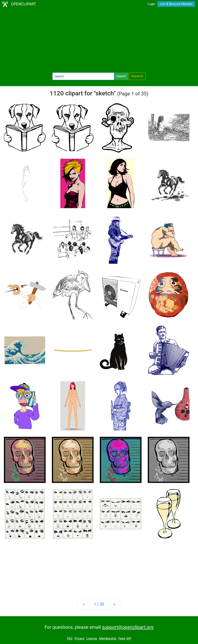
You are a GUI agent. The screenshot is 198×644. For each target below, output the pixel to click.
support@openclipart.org (128, 627)
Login (151, 4)
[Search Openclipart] (83, 76)
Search (121, 76)
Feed (122, 638)
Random (137, 76)
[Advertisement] (99, 41)
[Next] (114, 604)
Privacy (79, 638)
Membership (108, 638)
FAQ (70, 638)
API (129, 638)
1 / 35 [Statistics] (99, 604)
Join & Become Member (176, 4)
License (92, 638)
